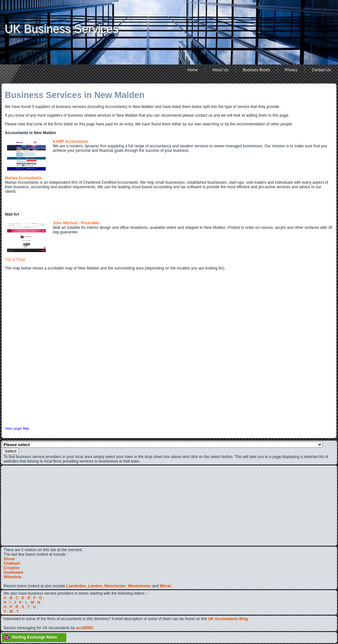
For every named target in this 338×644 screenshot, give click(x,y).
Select (10, 451)
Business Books (256, 70)
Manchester (115, 586)
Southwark (13, 572)
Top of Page (15, 259)
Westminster (140, 586)
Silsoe (9, 559)
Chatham (12, 563)
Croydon (11, 568)
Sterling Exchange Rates (34, 637)
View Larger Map (17, 429)
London (95, 586)
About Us (220, 70)
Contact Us (321, 70)
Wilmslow (12, 577)
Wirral (165, 586)
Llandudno (76, 586)
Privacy (291, 70)
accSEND (84, 628)
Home (193, 70)
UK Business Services (61, 29)
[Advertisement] (23, 505)
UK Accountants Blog (228, 619)
